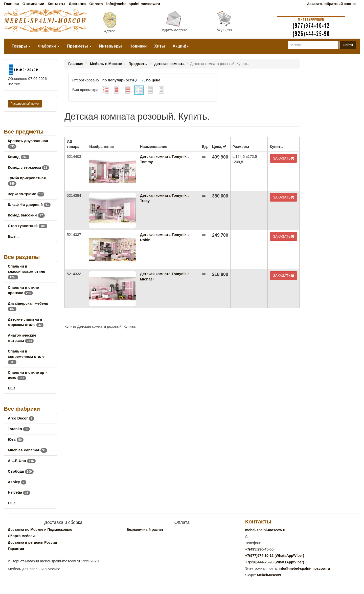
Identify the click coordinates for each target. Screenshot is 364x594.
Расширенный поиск (25, 104)
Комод (19, 157)
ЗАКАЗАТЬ (283, 158)
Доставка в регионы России (32, 542)
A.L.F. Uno (22, 461)
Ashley (17, 482)
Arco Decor (21, 418)
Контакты (56, 4)
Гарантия (16, 549)
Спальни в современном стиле (26, 357)
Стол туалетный (28, 226)
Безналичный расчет (145, 530)
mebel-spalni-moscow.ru (266, 530)
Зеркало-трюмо (26, 194)
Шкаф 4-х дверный (29, 205)
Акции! (180, 46)
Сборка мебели (21, 536)
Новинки (138, 46)
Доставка (77, 4)
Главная (11, 4)
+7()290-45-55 (259, 549)
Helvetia (19, 492)
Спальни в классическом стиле (26, 272)
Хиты (160, 46)
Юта (16, 439)
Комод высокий (26, 215)
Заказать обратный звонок (332, 4)
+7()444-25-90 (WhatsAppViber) (275, 562)
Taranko (19, 429)
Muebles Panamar (28, 450)
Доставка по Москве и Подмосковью (40, 530)
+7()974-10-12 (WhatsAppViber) (275, 556)
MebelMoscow (269, 575)
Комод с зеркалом (28, 167)
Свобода (21, 471)
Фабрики (49, 46)
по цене (151, 80)
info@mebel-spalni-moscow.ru (133, 4)
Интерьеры (110, 46)
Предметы (79, 46)
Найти (348, 45)
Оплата (96, 4)
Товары (21, 46)
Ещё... (13, 236)
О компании (33, 4)
